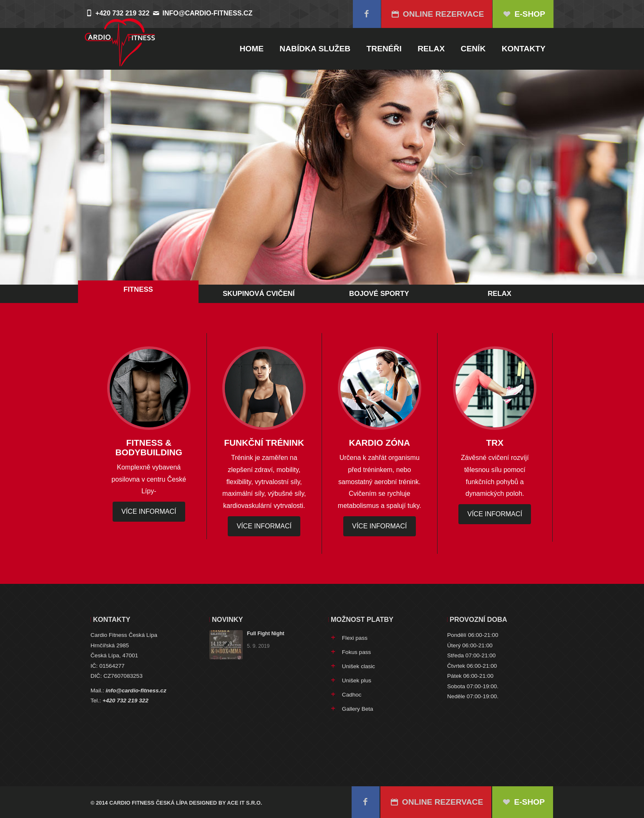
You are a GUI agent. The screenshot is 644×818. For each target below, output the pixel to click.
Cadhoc (352, 695)
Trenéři (384, 49)
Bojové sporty (379, 294)
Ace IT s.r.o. (244, 803)
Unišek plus (357, 680)
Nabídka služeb (315, 49)
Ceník (473, 49)
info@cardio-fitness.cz (208, 13)
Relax (431, 49)
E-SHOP (523, 14)
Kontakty (524, 49)
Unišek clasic (358, 666)
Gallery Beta (358, 709)
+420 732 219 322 (126, 701)
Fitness (138, 289)
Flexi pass (355, 638)
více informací (149, 511)
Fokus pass (357, 652)
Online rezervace (437, 14)
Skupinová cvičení (259, 294)
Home (252, 49)
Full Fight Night (266, 634)
